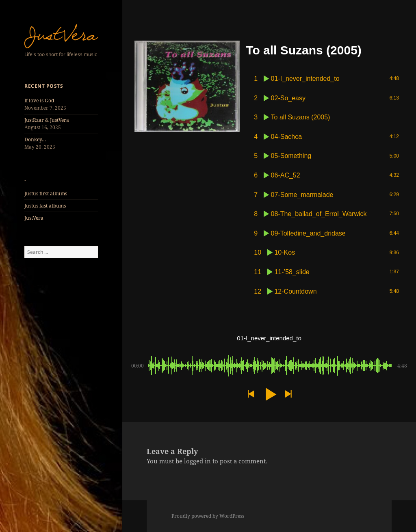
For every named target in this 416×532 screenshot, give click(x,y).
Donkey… (35, 139)
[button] (251, 394)
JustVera (34, 218)
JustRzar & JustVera (47, 120)
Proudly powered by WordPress (208, 516)
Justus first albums (46, 194)
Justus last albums (45, 206)
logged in (197, 461)
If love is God (39, 101)
